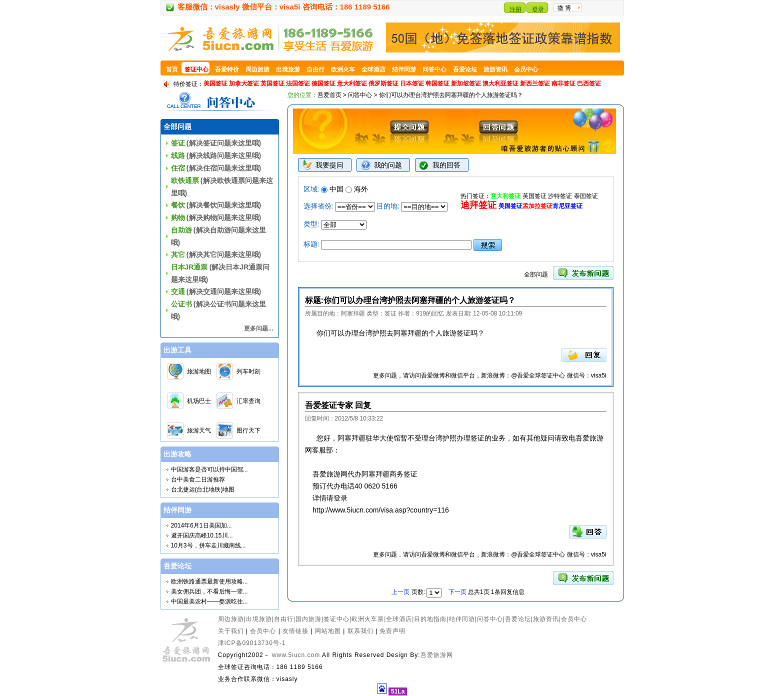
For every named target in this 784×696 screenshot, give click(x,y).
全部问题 (536, 274)
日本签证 (412, 83)
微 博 (564, 8)
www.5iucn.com (296, 655)
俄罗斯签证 (383, 83)
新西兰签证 (535, 83)
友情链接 (295, 631)
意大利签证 (352, 83)
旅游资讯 (546, 619)
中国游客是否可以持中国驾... (209, 469)
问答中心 (360, 95)
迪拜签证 (478, 205)
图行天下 (248, 430)
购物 (178, 217)
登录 (538, 9)
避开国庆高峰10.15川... (202, 535)
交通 (178, 291)
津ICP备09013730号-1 (252, 643)
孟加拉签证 (537, 206)
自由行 (284, 619)
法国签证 (298, 83)
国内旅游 (308, 619)
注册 (515, 9)
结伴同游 (462, 619)
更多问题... (258, 328)
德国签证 (323, 83)
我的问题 (388, 165)
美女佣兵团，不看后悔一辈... (209, 591)
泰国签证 (586, 196)
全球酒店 (399, 619)
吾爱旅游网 (437, 655)
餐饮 (178, 205)
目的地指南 (430, 619)
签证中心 (336, 619)
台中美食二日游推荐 (198, 479)
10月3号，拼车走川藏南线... (208, 545)
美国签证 (215, 83)
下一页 (457, 592)
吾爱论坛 (518, 619)
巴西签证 (589, 83)
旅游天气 (199, 430)
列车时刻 (248, 371)
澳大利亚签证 (500, 83)
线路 (178, 155)
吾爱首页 (329, 95)
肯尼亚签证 (567, 206)
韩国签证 (437, 83)
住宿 (178, 168)
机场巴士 (199, 401)
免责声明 (392, 631)
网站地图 (328, 631)
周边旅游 (231, 619)
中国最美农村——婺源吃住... (209, 601)
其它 (178, 254)
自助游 (181, 230)
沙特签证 (560, 196)
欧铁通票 (185, 180)
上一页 (401, 592)
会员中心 (574, 619)
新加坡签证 (466, 83)
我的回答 (446, 165)
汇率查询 (248, 401)
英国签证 (272, 83)
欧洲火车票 (368, 619)
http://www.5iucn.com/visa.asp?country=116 (381, 510)
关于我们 (231, 631)
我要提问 (329, 165)
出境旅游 (259, 619)
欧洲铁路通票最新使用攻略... (209, 581)
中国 (332, 189)
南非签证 (563, 83)
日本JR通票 (189, 267)
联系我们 (360, 631)
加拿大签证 (244, 83)
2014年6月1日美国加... (201, 525)
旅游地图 (199, 371)
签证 (178, 143)
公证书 (181, 304)
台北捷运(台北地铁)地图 (203, 489)
